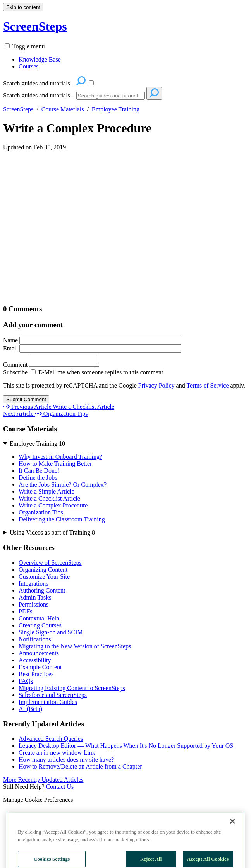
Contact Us (60, 789)
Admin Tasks (35, 600)
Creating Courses (40, 628)
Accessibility (35, 662)
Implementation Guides (48, 704)
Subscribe (15, 375)
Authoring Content (42, 593)
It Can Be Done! (39, 473)
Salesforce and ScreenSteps (53, 697)
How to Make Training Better (55, 466)
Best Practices (36, 676)
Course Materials (63, 109)
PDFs (26, 614)
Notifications (35, 642)
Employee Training (116, 109)
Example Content (40, 669)
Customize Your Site (44, 579)
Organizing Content (43, 572)
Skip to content (23, 7)
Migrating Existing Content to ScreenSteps (72, 690)
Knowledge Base (40, 59)
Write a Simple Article (46, 494)
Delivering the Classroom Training (62, 522)
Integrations (33, 586)
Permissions (34, 607)
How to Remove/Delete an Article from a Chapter (80, 769)
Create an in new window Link (57, 755)
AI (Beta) (30, 711)
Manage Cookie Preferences (38, 802)
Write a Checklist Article (49, 501)
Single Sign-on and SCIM (51, 635)
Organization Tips (41, 515)
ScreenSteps (18, 109)
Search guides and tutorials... (39, 95)
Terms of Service (207, 388)
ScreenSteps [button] (35, 26)
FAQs (26, 683)
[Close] (232, 839)
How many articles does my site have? (66, 762)
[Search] (111, 96)
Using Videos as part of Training (52, 535)
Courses (29, 66)
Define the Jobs (38, 480)
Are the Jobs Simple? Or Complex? (63, 487)
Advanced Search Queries (51, 741)
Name (92, 340)
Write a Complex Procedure (77, 128)
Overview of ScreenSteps (50, 565)
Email (92, 348)
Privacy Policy (156, 388)
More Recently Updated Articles (43, 782)
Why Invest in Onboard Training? (60, 459)
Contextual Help (39, 621)
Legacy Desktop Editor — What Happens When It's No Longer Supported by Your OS (126, 748)
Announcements (39, 655)
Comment (55, 367)
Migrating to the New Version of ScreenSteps (75, 648)
